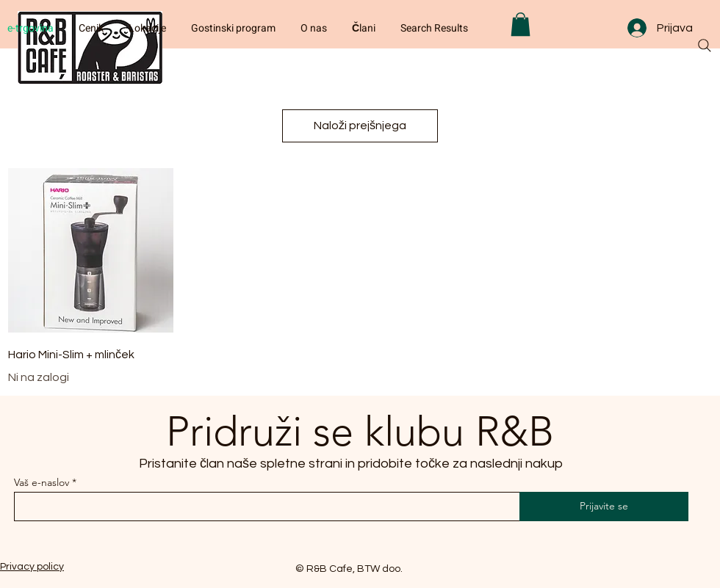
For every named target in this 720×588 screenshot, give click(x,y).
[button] (521, 24)
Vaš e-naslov (42, 482)
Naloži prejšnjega (360, 126)
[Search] (705, 46)
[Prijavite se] (604, 507)
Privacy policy (32, 567)
